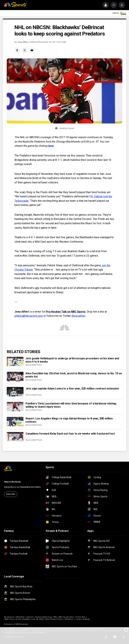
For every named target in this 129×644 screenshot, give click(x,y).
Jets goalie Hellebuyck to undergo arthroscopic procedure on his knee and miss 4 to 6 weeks (72, 360)
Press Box (80, 617)
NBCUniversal (22, 624)
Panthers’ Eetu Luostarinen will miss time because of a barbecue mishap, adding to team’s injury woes (71, 405)
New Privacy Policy (54, 619)
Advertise (20, 617)
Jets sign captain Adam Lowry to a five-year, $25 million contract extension (72, 389)
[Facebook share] (17, 50)
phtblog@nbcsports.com (29, 316)
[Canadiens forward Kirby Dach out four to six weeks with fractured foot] (15, 437)
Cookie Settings (83, 619)
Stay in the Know (12, 482)
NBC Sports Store (66, 617)
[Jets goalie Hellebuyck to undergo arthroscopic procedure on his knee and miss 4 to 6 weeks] (15, 362)
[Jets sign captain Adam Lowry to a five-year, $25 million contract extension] (15, 392)
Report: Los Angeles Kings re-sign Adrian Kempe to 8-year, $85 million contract (69, 420)
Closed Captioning (44, 617)
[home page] (15, 5)
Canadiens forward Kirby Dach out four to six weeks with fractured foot (70, 434)
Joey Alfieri (23, 42)
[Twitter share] (25, 50)
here (51, 146)
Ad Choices (9, 617)
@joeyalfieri (78, 316)
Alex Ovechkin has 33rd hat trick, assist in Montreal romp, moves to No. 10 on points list (74, 375)
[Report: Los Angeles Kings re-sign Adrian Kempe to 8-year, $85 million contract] (15, 422)
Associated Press (34, 365)
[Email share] (32, 50)
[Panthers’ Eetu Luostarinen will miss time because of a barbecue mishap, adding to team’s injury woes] (15, 407)
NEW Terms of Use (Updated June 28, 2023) (24, 619)
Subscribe (11, 494)
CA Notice (69, 619)
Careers (30, 617)
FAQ (55, 617)
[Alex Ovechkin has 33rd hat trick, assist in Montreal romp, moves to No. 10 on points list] (15, 377)
